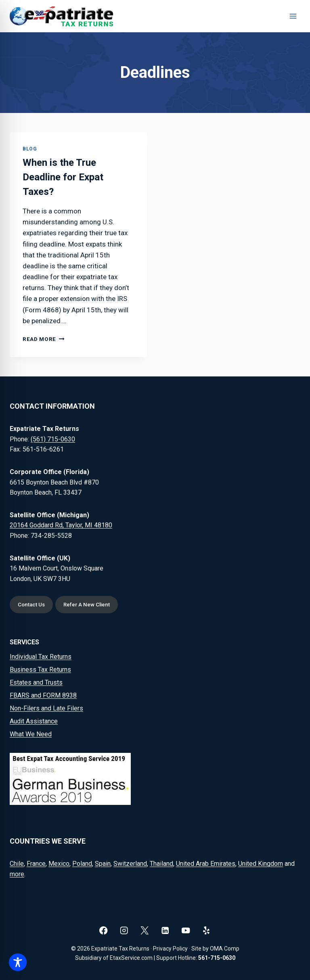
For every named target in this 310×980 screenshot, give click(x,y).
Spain (103, 864)
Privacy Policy (170, 949)
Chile (17, 864)
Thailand (161, 864)
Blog (30, 149)
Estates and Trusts (36, 682)
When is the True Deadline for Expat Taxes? (63, 177)
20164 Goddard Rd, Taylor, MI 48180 (61, 525)
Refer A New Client (87, 605)
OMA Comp (225, 949)
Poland (82, 864)
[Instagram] (124, 931)
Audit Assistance (34, 721)
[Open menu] (293, 16)
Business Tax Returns (40, 670)
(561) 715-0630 (53, 439)
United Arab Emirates (206, 864)
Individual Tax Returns (41, 657)
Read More (44, 339)
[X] (145, 931)
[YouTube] (186, 931)
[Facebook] (104, 931)
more (17, 874)
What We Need (31, 734)
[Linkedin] (165, 931)
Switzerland (130, 864)
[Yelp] (206, 931)
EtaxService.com (131, 958)
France (36, 864)
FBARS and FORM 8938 (43, 695)
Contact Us (31, 605)
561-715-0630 (217, 958)
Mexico (59, 864)
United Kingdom (261, 864)
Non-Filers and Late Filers (46, 708)
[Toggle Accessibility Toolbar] (18, 962)
